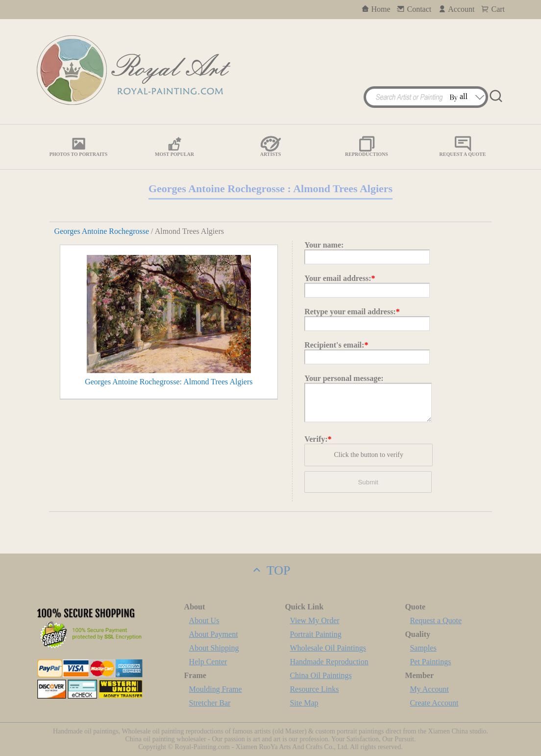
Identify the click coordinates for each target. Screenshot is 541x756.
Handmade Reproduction (329, 662)
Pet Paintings (430, 662)
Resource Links (314, 689)
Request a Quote (436, 620)
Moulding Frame (216, 689)
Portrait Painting (315, 634)
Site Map (304, 703)
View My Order (314, 620)
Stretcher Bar (210, 703)
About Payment (214, 634)
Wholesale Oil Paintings (328, 648)
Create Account (434, 703)
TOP (270, 570)
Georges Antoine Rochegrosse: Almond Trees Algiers (169, 382)
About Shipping (214, 648)
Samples (423, 648)
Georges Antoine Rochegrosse (102, 231)
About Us (204, 620)
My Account (429, 689)
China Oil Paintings (320, 675)
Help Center (208, 662)
